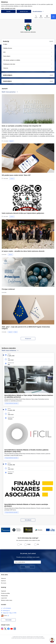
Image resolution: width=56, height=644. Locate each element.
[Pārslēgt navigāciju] (53, 17)
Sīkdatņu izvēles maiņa (7, 600)
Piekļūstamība (4, 596)
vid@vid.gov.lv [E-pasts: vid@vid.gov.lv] (6, 611)
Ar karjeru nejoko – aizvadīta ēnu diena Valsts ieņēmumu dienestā (23, 251)
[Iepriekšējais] (3, 530)
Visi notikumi (28, 520)
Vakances (3, 578)
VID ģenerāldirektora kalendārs (12, 403)
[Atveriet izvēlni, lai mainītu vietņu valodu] (41, 17)
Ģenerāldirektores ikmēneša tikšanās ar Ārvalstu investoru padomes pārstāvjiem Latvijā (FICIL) (26, 451)
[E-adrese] (4, 616)
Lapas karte (4, 598)
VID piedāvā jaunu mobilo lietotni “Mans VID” (16, 175)
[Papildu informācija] (8, 616)
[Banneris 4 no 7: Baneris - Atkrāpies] (39, 530)
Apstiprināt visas (24, 11)
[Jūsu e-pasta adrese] (27, 562)
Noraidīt (8, 11)
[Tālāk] (53, 530)
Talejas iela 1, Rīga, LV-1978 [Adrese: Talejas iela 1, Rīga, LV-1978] (10, 613)
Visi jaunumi (28, 339)
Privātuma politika (5, 593)
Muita (16, 332)
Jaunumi (11, 141)
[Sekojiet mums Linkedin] (15, 629)
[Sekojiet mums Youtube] (12, 629)
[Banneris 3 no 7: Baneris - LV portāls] (28, 530)
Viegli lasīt (3, 591)
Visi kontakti (8, 620)
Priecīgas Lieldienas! (8, 289)
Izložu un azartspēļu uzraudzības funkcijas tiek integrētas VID (21, 126)
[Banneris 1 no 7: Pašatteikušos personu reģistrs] (6, 530)
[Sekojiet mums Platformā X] (5, 629)
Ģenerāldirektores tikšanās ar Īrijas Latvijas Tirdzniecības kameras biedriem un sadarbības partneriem (29, 396)
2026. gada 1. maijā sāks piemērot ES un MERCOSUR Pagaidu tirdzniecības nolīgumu (26, 328)
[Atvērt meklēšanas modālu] (36, 17)
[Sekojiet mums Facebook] (8, 629)
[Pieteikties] (27, 567)
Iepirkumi (3, 581)
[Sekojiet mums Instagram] (2, 629)
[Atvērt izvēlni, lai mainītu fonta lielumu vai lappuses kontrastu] (47, 17)
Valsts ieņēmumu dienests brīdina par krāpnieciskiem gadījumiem (23, 213)
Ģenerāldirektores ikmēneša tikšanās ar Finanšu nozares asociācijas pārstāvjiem (26, 505)
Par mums (4, 583)
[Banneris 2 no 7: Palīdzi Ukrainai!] (17, 530)
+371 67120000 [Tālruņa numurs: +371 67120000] (7, 608)
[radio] (19, 544)
